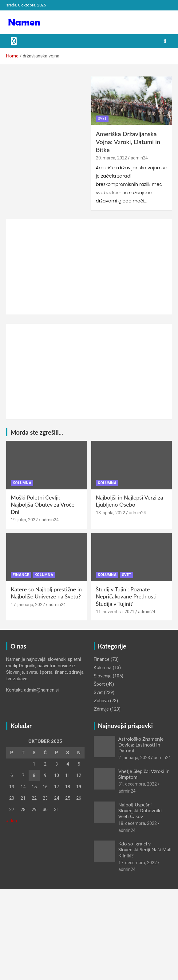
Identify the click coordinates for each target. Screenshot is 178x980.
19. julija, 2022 (24, 520)
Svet (102, 119)
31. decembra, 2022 (138, 784)
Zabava (101, 701)
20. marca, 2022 (111, 158)
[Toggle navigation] (14, 41)
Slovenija (103, 676)
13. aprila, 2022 (111, 513)
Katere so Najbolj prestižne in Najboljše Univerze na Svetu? (46, 593)
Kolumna (22, 483)
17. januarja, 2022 (28, 605)
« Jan (12, 821)
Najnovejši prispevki (125, 726)
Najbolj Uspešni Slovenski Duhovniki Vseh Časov (140, 810)
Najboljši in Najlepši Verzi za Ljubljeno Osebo (130, 501)
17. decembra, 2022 (138, 863)
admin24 (139, 158)
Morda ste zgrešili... (37, 432)
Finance (21, 575)
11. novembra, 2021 (115, 612)
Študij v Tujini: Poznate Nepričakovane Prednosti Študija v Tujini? (126, 596)
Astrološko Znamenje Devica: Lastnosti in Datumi (141, 745)
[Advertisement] (89, 267)
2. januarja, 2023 (134, 758)
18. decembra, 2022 (138, 823)
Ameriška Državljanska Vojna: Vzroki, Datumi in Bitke (128, 142)
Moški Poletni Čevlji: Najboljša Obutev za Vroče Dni (43, 505)
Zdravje (101, 709)
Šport (99, 684)
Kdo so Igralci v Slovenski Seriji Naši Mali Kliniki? (145, 849)
